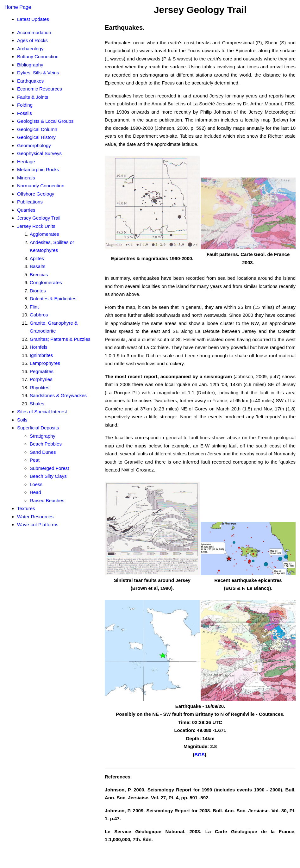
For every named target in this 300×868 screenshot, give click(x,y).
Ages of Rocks (32, 40)
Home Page (18, 7)
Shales (37, 404)
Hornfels (39, 347)
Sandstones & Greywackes (58, 395)
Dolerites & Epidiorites (53, 299)
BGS (200, 755)
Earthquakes (30, 81)
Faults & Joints (33, 97)
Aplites (37, 258)
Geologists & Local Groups (45, 121)
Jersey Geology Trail (39, 218)
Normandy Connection (41, 186)
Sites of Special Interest (42, 412)
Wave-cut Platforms (38, 525)
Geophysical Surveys (39, 153)
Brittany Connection (38, 56)
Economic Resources (40, 89)
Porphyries (41, 379)
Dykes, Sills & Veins (38, 73)
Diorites (38, 291)
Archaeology (30, 49)
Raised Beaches (47, 500)
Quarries (26, 210)
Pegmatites (42, 371)
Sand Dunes (43, 452)
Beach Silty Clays (48, 476)
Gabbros (39, 315)
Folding (25, 105)
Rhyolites (40, 387)
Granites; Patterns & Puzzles (60, 339)
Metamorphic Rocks (38, 169)
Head (35, 492)
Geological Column (37, 129)
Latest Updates (33, 19)
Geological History (36, 137)
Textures (26, 508)
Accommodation (34, 32)
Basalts (37, 266)
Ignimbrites (41, 355)
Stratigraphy (43, 436)
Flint (34, 307)
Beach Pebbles (46, 444)
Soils (22, 420)
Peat (35, 460)
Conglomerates (46, 282)
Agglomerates (44, 234)
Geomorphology (34, 145)
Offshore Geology (36, 194)
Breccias (39, 275)
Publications (30, 202)
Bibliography (30, 65)
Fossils (25, 113)
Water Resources (35, 517)
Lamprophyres (45, 363)
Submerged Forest (49, 468)
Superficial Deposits (38, 428)
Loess (36, 484)
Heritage (26, 162)
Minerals (26, 178)
